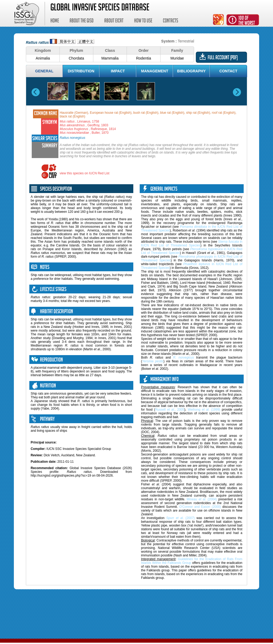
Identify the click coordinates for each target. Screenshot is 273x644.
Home (55, 21)
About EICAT (114, 21)
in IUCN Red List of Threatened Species (192, 244)
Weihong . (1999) (204, 410)
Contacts (170, 21)
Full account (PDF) (223, 58)
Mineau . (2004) (202, 499)
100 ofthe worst (247, 21)
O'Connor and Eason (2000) (200, 507)
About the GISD (82, 21)
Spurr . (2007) (181, 518)
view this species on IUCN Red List (85, 173)
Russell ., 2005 (170, 410)
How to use (143, 21)
